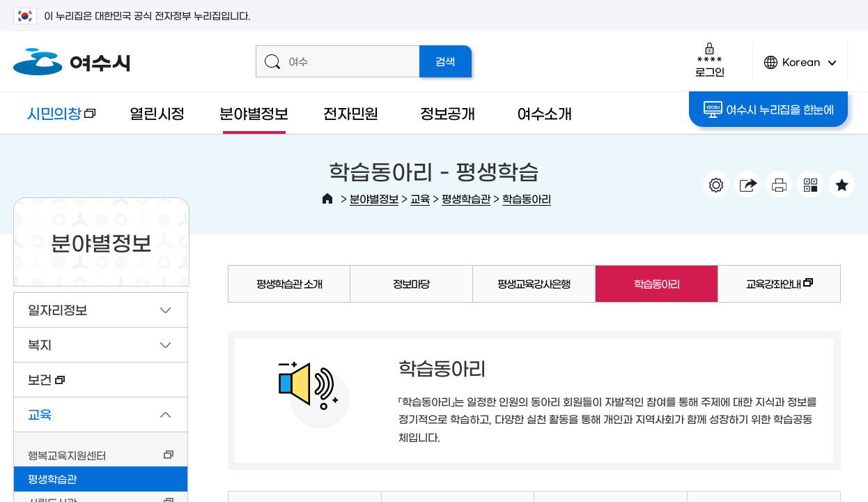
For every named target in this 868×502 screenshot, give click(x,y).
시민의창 (54, 120)
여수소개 (544, 113)
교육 (420, 198)
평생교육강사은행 (534, 283)
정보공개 (448, 113)
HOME (327, 199)
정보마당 (411, 283)
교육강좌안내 (766, 290)
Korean (800, 68)
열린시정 (157, 113)
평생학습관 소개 (289, 283)
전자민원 (351, 113)
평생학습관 (466, 198)
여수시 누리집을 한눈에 (769, 109)
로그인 (710, 60)
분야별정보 (254, 113)
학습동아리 (527, 198)
